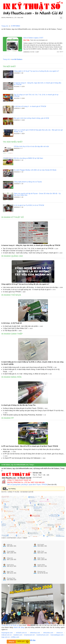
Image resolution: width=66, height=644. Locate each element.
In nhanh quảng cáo (12, 256)
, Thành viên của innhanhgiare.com (35, 40)
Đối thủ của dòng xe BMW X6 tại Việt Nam (28, 158)
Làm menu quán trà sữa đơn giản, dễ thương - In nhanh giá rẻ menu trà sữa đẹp (31, 287)
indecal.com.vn (7, 635)
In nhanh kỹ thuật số (13, 217)
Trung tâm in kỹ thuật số (10, 625)
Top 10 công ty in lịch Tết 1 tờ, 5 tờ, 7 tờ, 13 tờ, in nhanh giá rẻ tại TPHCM (28, 249)
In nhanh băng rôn (11, 377)
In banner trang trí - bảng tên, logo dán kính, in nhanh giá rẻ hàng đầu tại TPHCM (31, 245)
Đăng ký (11, 642)
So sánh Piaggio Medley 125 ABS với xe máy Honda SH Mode (35, 170)
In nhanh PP (8, 418)
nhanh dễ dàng (19, 627)
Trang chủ (5, 26)
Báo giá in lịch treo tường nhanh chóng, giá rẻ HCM (31, 118)
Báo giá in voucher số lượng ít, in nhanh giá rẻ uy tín (21, 251)
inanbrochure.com (43, 635)
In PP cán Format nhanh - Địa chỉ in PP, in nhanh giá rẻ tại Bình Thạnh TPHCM (30, 446)
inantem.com (18, 635)
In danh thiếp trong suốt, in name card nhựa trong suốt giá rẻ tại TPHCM (28, 367)
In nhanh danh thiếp (12, 334)
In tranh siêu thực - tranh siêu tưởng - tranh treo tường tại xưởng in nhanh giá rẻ (30, 253)
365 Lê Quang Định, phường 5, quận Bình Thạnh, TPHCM (27, 485)
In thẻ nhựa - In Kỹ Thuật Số (12, 323)
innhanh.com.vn (21, 633)
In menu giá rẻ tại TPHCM (12, 292)
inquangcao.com (7, 633)
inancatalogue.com (57, 635)
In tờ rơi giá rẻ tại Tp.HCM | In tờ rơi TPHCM (29, 205)
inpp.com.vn (6, 637)
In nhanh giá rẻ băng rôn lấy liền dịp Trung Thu (18, 405)
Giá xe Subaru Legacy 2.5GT (33, 38)
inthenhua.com (35, 633)
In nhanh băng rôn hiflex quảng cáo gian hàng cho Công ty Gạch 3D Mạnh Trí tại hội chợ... (34, 411)
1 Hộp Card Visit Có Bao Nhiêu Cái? (15, 328)
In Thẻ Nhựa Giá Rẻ (10, 331)
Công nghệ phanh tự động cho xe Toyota (28, 182)
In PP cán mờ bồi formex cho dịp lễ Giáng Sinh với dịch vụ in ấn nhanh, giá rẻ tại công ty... (34, 454)
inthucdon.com (48, 633)
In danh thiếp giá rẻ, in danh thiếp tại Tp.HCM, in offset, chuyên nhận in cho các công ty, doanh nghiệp (32, 363)
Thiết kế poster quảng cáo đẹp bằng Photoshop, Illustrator (23, 415)
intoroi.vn (60, 633)
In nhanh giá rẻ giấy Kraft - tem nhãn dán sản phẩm (21, 326)
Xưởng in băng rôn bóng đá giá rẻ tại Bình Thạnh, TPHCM (23, 408)
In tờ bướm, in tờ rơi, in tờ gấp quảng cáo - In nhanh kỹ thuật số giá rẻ (27, 290)
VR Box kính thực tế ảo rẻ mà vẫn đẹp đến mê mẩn (31, 146)
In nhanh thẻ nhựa (11, 295)
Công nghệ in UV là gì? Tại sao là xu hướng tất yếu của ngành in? (36, 71)
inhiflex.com (15, 637)
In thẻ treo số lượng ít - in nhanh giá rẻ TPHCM (30, 106)
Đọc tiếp (60, 52)
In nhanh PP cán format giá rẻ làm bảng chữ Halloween (22, 458)
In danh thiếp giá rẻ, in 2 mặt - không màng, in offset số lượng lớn (25, 374)
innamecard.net (29, 635)
